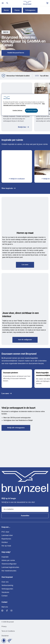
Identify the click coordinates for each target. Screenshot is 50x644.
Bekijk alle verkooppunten (16, 428)
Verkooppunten (30, 10)
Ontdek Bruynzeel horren (16, 53)
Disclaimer (5, 636)
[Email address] (25, 509)
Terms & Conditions (8, 631)
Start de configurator (25, 340)
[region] (25, 105)
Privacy (4, 626)
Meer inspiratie (8, 188)
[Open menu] (3, 3)
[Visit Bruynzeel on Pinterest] (2, 611)
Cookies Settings (17, 110)
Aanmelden (25, 516)
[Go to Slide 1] (25, 69)
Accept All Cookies (31, 110)
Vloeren (17, 10)
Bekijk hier (23, 127)
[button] (25, 43)
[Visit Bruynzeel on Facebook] (7, 611)
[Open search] (7, 3)
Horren (6, 10)
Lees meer (25, 265)
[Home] (27, 3)
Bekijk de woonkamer (17, 179)
